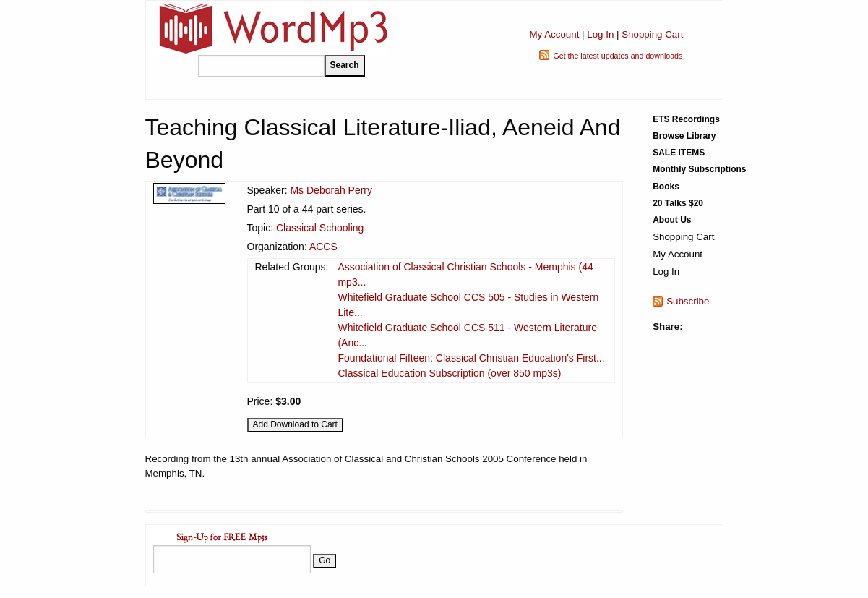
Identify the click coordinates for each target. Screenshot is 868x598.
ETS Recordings (686, 119)
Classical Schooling (320, 228)
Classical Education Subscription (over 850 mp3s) (449, 373)
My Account (554, 34)
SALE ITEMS (679, 153)
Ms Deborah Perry (331, 190)
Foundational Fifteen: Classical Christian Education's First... (471, 358)
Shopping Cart (652, 34)
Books (666, 187)
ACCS (323, 247)
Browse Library (684, 136)
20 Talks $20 (678, 203)
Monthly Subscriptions (699, 169)
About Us (672, 220)
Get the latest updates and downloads (618, 56)
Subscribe (688, 301)
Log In (600, 34)
